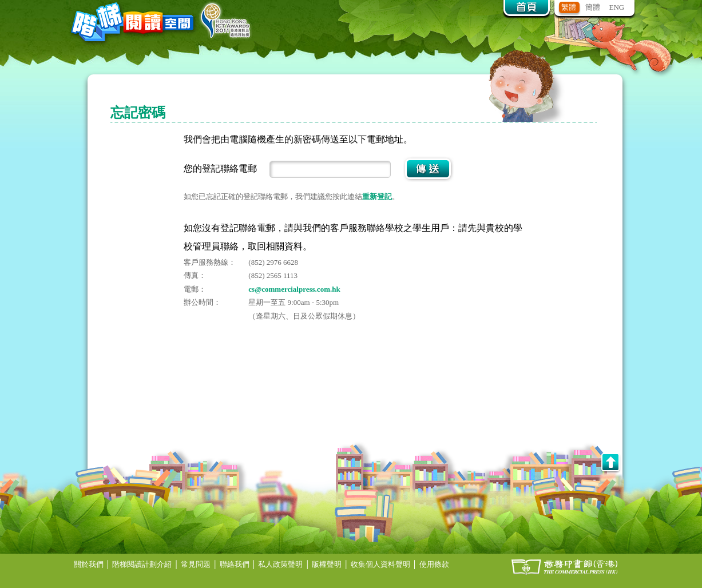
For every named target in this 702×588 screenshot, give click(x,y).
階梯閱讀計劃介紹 (142, 564)
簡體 (593, 7)
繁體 (569, 7)
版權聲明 (327, 564)
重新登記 (377, 196)
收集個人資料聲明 (380, 564)
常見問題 (196, 564)
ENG (617, 7)
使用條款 (434, 564)
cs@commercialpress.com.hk (294, 289)
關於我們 (89, 564)
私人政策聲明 (280, 564)
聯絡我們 (235, 564)
